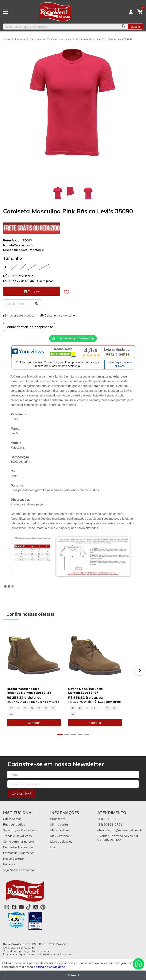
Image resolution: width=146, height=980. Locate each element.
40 (32, 717)
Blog (53, 849)
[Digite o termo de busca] (61, 27)
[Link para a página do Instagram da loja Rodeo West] (7, 909)
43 (53, 717)
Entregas (9, 866)
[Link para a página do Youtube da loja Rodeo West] (21, 909)
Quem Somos (12, 821)
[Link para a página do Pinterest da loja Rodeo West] (43, 909)
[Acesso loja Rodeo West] (131, 12)
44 (60, 717)
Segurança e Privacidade (20, 832)
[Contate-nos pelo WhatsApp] (138, 964)
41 (39, 717)
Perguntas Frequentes (18, 849)
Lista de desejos (61, 844)
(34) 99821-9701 (110, 827)
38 (88, 717)
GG (33, 267)
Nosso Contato (13, 861)
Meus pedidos (60, 832)
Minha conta (59, 827)
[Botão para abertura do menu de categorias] (6, 12)
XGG (44, 267)
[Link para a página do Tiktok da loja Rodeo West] (29, 909)
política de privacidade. (50, 967)
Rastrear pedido (14, 827)
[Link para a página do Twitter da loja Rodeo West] (36, 909)
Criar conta (58, 821)
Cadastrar (22, 796)
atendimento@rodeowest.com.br (120, 832)
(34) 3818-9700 (109, 821)
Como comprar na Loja (19, 844)
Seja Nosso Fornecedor (19, 872)
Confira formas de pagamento (29, 327)
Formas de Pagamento (19, 855)
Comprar (38, 725)
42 (46, 717)
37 (11, 717)
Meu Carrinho (60, 838)
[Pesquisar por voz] (123, 27)
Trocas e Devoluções (17, 838)
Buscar (135, 27)
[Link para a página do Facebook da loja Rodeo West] (14, 909)
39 (25, 717)
